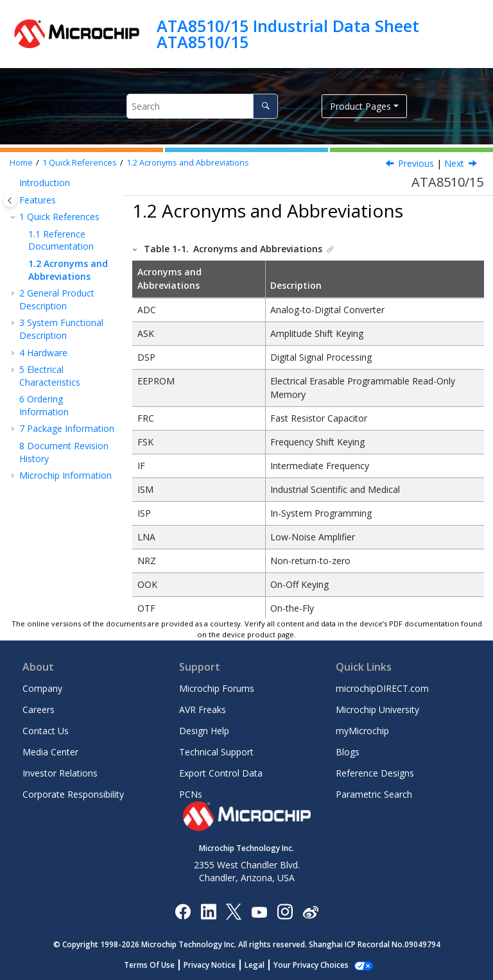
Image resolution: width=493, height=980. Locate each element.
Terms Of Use (156, 965)
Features (38, 200)
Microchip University (377, 709)
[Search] (265, 106)
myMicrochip (362, 731)
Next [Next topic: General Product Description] (454, 163)
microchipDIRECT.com (382, 688)
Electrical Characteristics (50, 376)
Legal (262, 965)
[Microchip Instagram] (285, 911)
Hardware (43, 353)
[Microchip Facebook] (183, 911)
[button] (14, 183)
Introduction (45, 183)
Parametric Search (374, 794)
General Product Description (57, 299)
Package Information (67, 428)
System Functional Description (61, 329)
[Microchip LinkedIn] (208, 911)
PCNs (191, 794)
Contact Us (46, 731)
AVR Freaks (203, 709)
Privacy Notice (217, 965)
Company (42, 688)
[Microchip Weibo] (310, 911)
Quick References (80, 163)
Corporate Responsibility (73, 794)
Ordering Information (44, 405)
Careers (39, 709)
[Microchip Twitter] (234, 911)
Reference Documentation (61, 240)
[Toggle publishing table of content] (10, 201)
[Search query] (202, 106)
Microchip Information (65, 475)
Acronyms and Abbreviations (188, 163)
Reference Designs (375, 773)
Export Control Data (221, 773)
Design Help (204, 731)
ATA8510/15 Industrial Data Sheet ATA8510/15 (288, 34)
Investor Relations (60, 773)
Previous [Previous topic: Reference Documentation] (416, 163)
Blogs (348, 752)
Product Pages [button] (360, 106)
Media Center (50, 752)
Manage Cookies (311, 965)
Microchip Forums (217, 688)
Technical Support (216, 752)
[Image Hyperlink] (259, 911)
